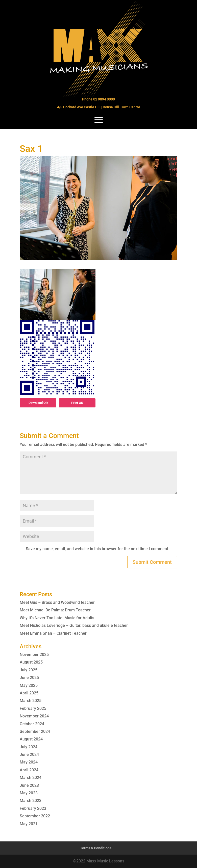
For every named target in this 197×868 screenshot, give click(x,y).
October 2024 (32, 724)
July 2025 (29, 670)
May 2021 (29, 824)
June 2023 (29, 785)
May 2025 (29, 685)
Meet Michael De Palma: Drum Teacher (55, 610)
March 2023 (31, 801)
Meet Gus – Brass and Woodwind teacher (57, 602)
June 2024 (29, 755)
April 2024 (29, 770)
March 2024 (31, 778)
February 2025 (33, 708)
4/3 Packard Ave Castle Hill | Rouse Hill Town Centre (99, 107)
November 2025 (34, 655)
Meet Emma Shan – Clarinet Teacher (53, 633)
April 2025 (29, 693)
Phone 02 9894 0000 (98, 99)
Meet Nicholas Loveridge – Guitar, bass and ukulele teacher (74, 625)
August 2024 (31, 739)
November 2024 (34, 716)
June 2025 (29, 678)
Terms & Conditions (96, 848)
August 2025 (31, 662)
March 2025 (31, 701)
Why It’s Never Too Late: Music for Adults (57, 618)
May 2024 (29, 762)
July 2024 (29, 747)
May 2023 (29, 793)
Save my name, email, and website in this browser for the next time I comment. (97, 549)
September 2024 (35, 731)
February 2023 (33, 808)
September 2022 (35, 816)
